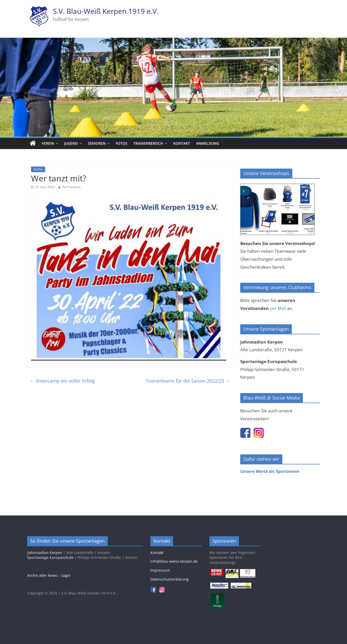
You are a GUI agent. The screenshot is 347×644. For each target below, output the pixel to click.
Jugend (71, 143)
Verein (48, 143)
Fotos (122, 143)
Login (66, 575)
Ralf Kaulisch (72, 187)
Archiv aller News (42, 575)
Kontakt (182, 143)
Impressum (160, 570)
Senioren (97, 143)
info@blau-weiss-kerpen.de (174, 561)
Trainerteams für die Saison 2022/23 (188, 381)
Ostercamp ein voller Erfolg (62, 381)
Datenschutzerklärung (170, 579)
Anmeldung (208, 143)
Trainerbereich (148, 143)
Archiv (38, 169)
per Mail (278, 308)
